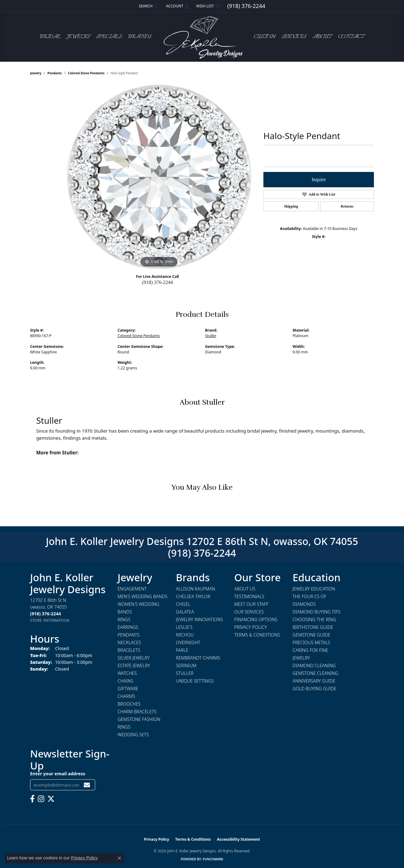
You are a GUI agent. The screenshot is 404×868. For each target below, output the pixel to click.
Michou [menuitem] (185, 635)
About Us (245, 589)
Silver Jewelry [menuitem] (134, 658)
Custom (264, 37)
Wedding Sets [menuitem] (133, 735)
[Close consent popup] (119, 858)
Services (294, 37)
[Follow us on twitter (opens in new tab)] (51, 799)
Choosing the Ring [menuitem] (314, 619)
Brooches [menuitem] (129, 704)
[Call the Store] (45, 614)
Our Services (249, 612)
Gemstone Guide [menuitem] (311, 635)
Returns (347, 206)
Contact (351, 37)
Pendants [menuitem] (129, 635)
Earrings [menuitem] (128, 627)
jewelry (36, 73)
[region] (159, 177)
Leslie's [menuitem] (184, 627)
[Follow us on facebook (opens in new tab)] (32, 799)
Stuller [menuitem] (185, 673)
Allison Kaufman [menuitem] (196, 589)
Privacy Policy (251, 627)
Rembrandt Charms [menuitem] (198, 658)
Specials (109, 37)
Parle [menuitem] (182, 650)
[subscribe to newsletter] (87, 785)
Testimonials (249, 596)
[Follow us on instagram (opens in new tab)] (41, 799)
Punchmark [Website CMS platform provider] (213, 859)
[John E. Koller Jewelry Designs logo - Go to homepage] (202, 37)
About (322, 37)
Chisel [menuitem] (183, 604)
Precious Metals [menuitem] (311, 642)
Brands (140, 37)
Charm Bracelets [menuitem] (137, 712)
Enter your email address (58, 774)
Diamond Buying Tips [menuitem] (317, 612)
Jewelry (79, 37)
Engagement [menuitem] (132, 589)
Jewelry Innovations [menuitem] (199, 619)
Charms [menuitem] (126, 696)
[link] (246, 6)
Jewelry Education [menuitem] (314, 589)
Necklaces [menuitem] (129, 642)
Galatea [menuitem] (185, 612)
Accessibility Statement (239, 839)
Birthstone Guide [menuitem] (313, 627)
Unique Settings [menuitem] (195, 681)
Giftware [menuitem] (128, 689)
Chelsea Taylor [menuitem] (193, 596)
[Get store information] (50, 620)
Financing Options (256, 619)
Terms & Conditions (257, 635)
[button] (148, 6)
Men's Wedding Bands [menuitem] (142, 596)
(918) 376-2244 (157, 282)
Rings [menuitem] (124, 619)
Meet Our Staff (251, 604)
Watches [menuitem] (127, 673)
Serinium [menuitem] (186, 666)
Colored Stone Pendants (86, 73)
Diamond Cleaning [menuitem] (314, 666)
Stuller (211, 336)
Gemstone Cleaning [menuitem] (315, 673)
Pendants (55, 73)
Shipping (291, 206)
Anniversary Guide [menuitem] (314, 681)
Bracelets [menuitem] (129, 650)
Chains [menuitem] (125, 681)
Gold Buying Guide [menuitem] (315, 689)
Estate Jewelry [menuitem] (134, 666)
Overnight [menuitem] (188, 642)
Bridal (50, 37)
